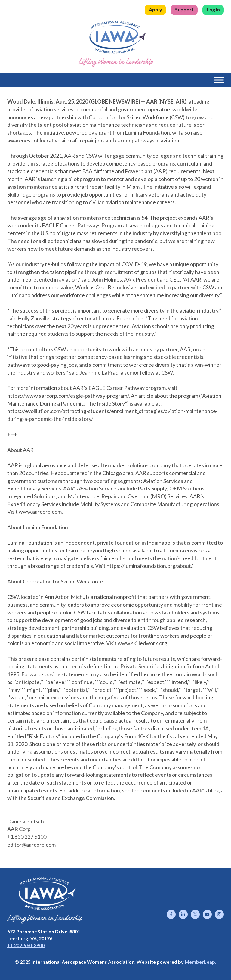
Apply (156, 9)
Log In (213, 9)
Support (184, 9)
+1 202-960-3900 (26, 945)
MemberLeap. (200, 962)
